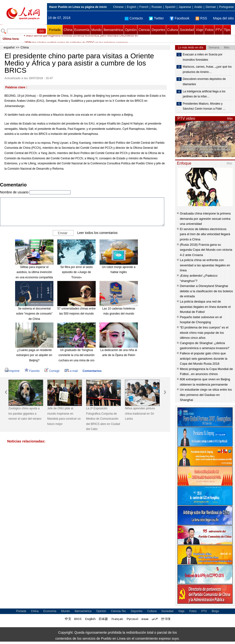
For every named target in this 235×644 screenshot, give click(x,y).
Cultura (173, 30)
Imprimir (12, 371)
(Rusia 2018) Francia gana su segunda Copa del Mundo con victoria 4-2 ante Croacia (206, 250)
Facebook (179, 18)
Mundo (97, 30)
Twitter (156, 18)
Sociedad (187, 30)
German (211, 7)
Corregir (52, 371)
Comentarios (92, 371)
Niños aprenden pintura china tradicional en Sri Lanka (140, 414)
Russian (157, 7)
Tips (227, 30)
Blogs (215, 611)
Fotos (209, 30)
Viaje (199, 30)
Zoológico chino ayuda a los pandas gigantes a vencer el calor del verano (25, 414)
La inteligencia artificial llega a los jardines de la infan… (204, 94)
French (144, 7)
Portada (55, 30)
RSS (201, 18)
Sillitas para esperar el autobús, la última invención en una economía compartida (34, 272)
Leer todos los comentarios (97, 233)
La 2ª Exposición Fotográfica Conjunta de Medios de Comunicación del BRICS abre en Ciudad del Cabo (103, 419)
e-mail (71, 371)
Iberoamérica (113, 30)
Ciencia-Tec (119, 611)
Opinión (131, 30)
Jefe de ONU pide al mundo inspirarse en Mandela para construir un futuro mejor (64, 416)
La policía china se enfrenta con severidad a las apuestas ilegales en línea (205, 265)
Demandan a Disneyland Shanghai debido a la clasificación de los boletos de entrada (206, 291)
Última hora (11, 39)
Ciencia (144, 30)
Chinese (118, 7)
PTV (219, 30)
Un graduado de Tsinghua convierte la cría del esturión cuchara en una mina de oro (76, 355)
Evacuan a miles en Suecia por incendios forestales (203, 57)
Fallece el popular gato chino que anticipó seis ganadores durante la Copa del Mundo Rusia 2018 (204, 358)
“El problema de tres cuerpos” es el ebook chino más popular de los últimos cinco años (204, 333)
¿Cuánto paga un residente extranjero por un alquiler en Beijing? (34, 355)
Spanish (170, 7)
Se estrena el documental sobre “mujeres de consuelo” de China (34, 314)
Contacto (134, 18)
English (132, 7)
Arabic (198, 7)
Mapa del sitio (223, 18)
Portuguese (226, 7)
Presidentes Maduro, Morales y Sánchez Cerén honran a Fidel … (204, 106)
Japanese (185, 7)
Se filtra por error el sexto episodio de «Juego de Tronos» (77, 272)
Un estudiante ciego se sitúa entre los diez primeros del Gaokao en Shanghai (206, 395)
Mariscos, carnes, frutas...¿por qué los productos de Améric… (207, 69)
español (9, 47)
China (68, 30)
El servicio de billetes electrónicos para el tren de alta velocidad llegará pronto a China (205, 234)
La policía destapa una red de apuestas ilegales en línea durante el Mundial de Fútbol (205, 307)
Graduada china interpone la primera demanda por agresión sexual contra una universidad (205, 219)
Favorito (32, 371)
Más (230, 119)
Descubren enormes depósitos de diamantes (204, 82)
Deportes (158, 30)
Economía (82, 30)
